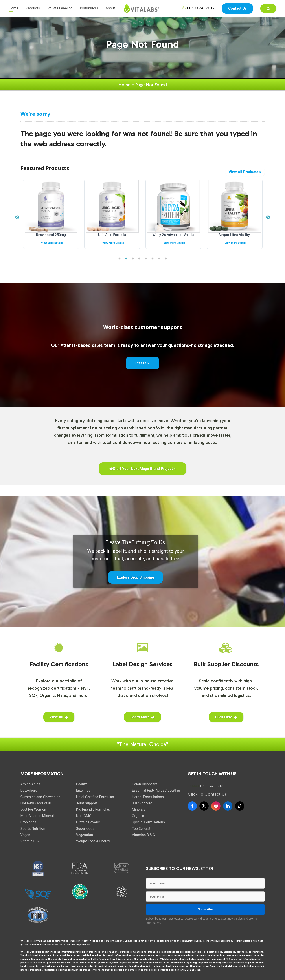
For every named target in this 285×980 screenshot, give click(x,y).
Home (14, 9)
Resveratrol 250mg (51, 233)
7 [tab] (159, 256)
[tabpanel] (51, 215)
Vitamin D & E (31, 839)
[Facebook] (192, 804)
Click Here (226, 715)
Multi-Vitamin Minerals (38, 814)
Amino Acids (30, 782)
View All (59, 715)
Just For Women (33, 807)
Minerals (139, 807)
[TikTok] (240, 804)
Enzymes (83, 788)
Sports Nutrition (33, 826)
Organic (138, 814)
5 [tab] (146, 256)
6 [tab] (153, 256)
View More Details (52, 241)
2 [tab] (126, 256)
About (110, 9)
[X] (204, 804)
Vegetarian (85, 833)
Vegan (25, 833)
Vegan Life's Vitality (235, 233)
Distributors (89, 9)
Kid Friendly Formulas (93, 807)
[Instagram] (216, 804)
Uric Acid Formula (112, 233)
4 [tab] (139, 256)
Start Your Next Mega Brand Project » (142, 466)
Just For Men (142, 801)
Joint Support (87, 801)
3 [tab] (133, 256)
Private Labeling (60, 9)
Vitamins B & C (143, 833)
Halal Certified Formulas (95, 795)
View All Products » (245, 170)
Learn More (142, 715)
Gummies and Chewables (40, 795)
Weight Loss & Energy (93, 839)
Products (33, 9)
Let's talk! (142, 361)
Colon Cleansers (145, 782)
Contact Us (237, 9)
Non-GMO (84, 814)
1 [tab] (120, 256)
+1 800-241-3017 (198, 8)
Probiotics (28, 820)
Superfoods (85, 826)
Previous (17, 215)
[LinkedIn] (228, 804)
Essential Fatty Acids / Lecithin (156, 788)
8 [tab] (166, 256)
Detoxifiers (29, 788)
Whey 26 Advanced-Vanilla (173, 233)
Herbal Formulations (148, 795)
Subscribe (205, 907)
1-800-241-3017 (211, 784)
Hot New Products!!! (36, 801)
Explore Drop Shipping (135, 575)
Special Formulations (148, 820)
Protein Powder (88, 820)
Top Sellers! (141, 826)
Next (268, 215)
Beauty (82, 782)
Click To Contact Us (207, 792)
